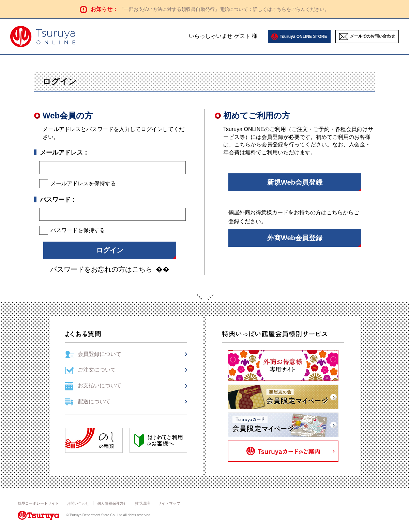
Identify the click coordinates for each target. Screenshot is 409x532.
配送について (94, 401)
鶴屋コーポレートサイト (38, 503)
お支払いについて (100, 385)
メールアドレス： (64, 153)
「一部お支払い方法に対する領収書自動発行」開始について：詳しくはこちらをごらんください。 (224, 9)
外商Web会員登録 (295, 238)
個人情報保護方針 (112, 503)
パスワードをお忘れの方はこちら (101, 269)
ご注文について (97, 370)
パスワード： (58, 200)
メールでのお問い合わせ (373, 36)
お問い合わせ (78, 503)
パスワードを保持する (78, 230)
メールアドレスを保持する (83, 183)
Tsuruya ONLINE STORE (304, 37)
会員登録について (100, 354)
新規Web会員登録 (295, 182)
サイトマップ (169, 503)
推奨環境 (142, 503)
